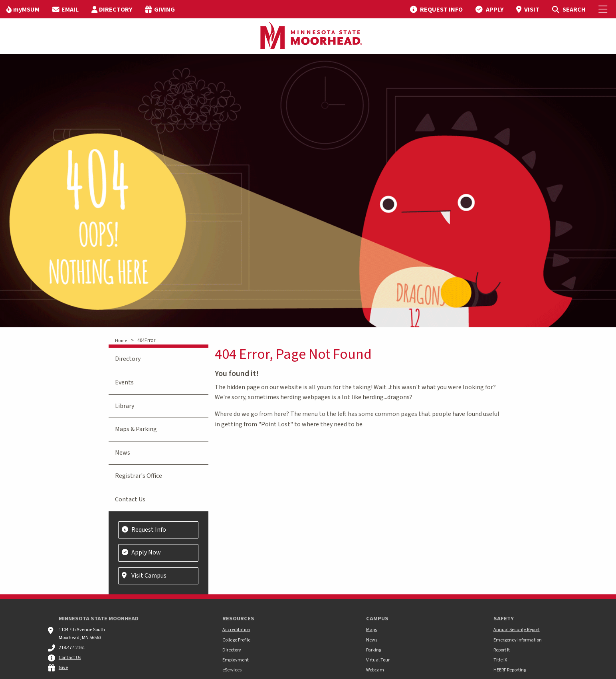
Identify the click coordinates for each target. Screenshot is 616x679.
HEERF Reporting (510, 670)
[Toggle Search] (569, 9)
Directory (128, 359)
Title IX (500, 660)
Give (63, 668)
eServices (232, 670)
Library (125, 406)
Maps (371, 630)
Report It (502, 650)
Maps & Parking (136, 429)
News (123, 453)
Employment (236, 660)
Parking (374, 650)
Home (121, 341)
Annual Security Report (517, 630)
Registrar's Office (139, 476)
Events (124, 382)
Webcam (375, 670)
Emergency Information (518, 640)
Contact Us (130, 499)
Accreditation (236, 630)
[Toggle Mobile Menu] (604, 9)
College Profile (236, 640)
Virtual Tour (378, 660)
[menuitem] (23, 9)
